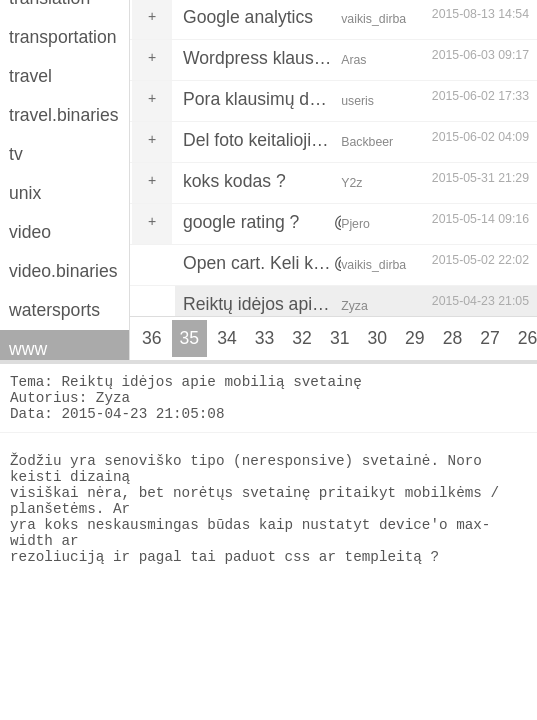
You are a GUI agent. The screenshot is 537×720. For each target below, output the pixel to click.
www (28, 349)
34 (227, 338)
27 (490, 338)
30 (377, 338)
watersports (54, 310)
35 (190, 338)
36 (152, 338)
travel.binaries (64, 115)
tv (16, 154)
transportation (63, 37)
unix (25, 193)
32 (302, 338)
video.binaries (63, 271)
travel (30, 76)
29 (415, 338)
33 (265, 338)
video (30, 232)
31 (340, 338)
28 (453, 338)
